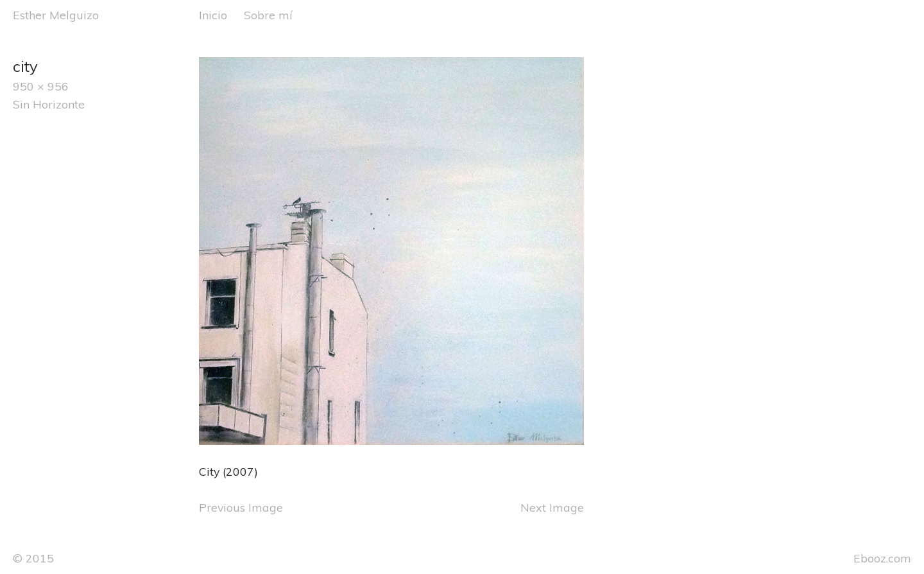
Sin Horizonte (49, 104)
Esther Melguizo (56, 15)
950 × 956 (41, 86)
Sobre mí (268, 15)
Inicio (213, 15)
